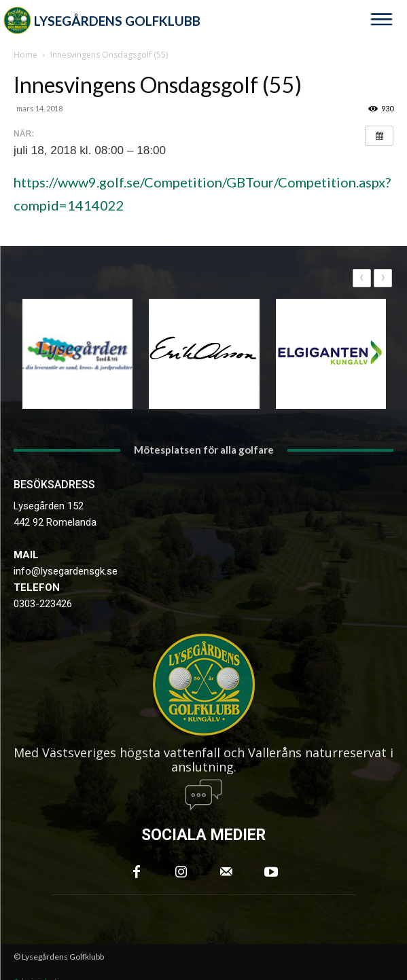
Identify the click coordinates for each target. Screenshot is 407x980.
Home (25, 55)
